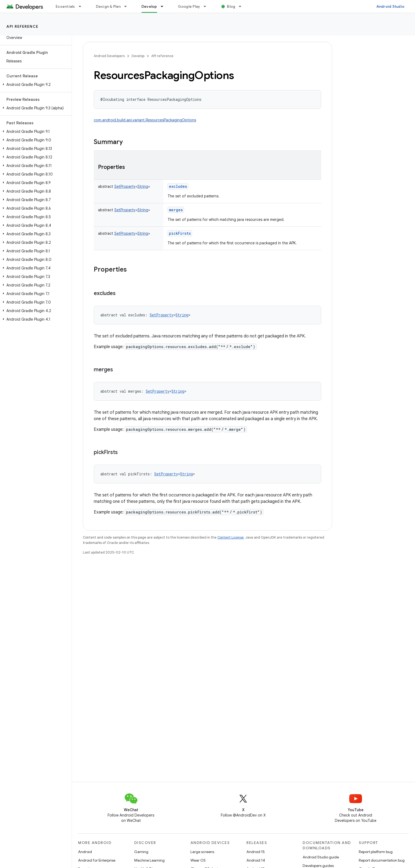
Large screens (202, 852)
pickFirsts (180, 233)
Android (85, 852)
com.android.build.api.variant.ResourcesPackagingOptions (145, 120)
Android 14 (256, 860)
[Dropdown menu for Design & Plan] (128, 6)
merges (176, 210)
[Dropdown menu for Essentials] (82, 6)
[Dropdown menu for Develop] (164, 6)
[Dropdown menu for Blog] (242, 6)
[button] (35, 85)
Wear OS (198, 860)
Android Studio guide (321, 857)
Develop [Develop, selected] (149, 6)
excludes (178, 186)
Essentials (65, 6)
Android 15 (256, 852)
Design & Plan (108, 6)
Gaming (141, 852)
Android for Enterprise (97, 860)
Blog (231, 6)
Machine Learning (149, 860)
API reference (23, 26)
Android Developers (109, 56)
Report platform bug (376, 852)
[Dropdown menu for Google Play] (207, 6)
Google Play (189, 6)
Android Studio (390, 6)
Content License (231, 537)
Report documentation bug (382, 860)
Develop (138, 56)
